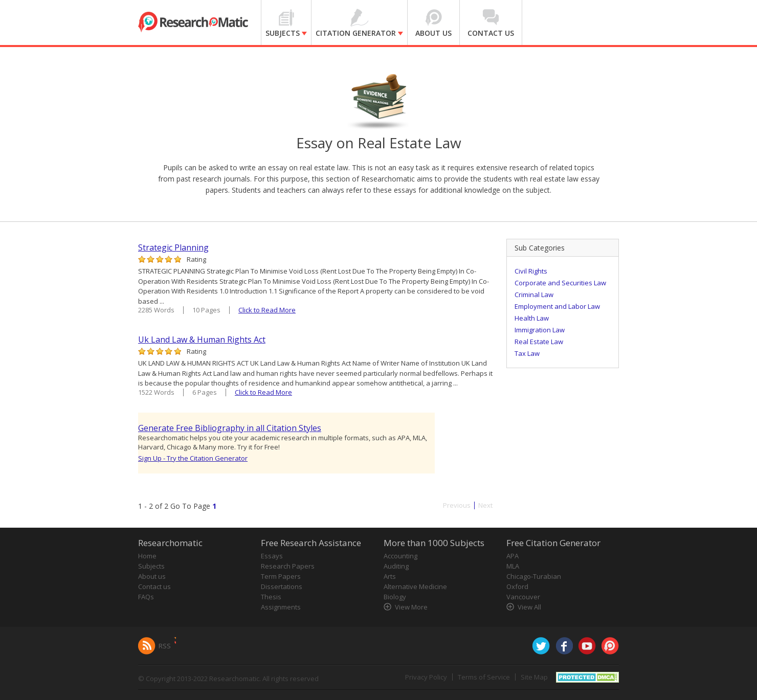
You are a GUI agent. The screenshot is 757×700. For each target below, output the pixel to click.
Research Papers (288, 566)
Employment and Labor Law (557, 306)
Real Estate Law (539, 342)
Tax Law (527, 353)
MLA (513, 566)
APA (513, 556)
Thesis (271, 597)
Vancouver (523, 597)
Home (147, 556)
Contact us (154, 586)
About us (152, 576)
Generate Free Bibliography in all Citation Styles (230, 428)
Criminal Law (534, 295)
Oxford (517, 586)
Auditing (396, 566)
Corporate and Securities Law (560, 283)
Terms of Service (484, 677)
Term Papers (281, 576)
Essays (272, 556)
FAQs (146, 597)
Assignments (281, 607)
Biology (395, 597)
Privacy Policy (426, 677)
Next (485, 505)
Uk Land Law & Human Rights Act (202, 340)
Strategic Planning (173, 247)
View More (411, 607)
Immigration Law (540, 330)
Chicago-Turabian (534, 576)
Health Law (532, 318)
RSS (165, 646)
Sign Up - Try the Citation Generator (193, 458)
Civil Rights (531, 271)
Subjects (151, 566)
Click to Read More (267, 310)
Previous (457, 505)
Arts (390, 576)
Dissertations (282, 586)
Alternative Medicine (415, 586)
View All (529, 607)
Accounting (400, 556)
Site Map (534, 677)
